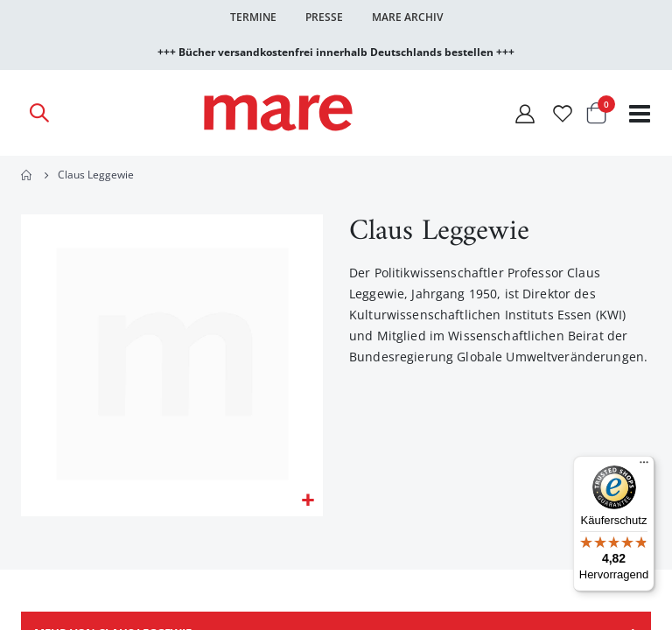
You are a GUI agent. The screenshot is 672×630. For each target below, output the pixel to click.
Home (27, 175)
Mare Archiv (407, 17)
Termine (253, 17)
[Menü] (644, 460)
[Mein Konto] (525, 113)
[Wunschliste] (563, 113)
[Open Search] (38, 113)
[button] (308, 502)
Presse (324, 17)
